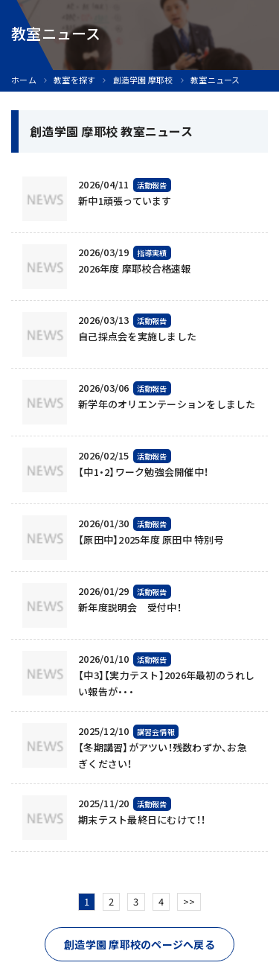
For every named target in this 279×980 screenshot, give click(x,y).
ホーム (24, 80)
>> (189, 901)
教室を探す (74, 80)
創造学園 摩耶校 (143, 80)
